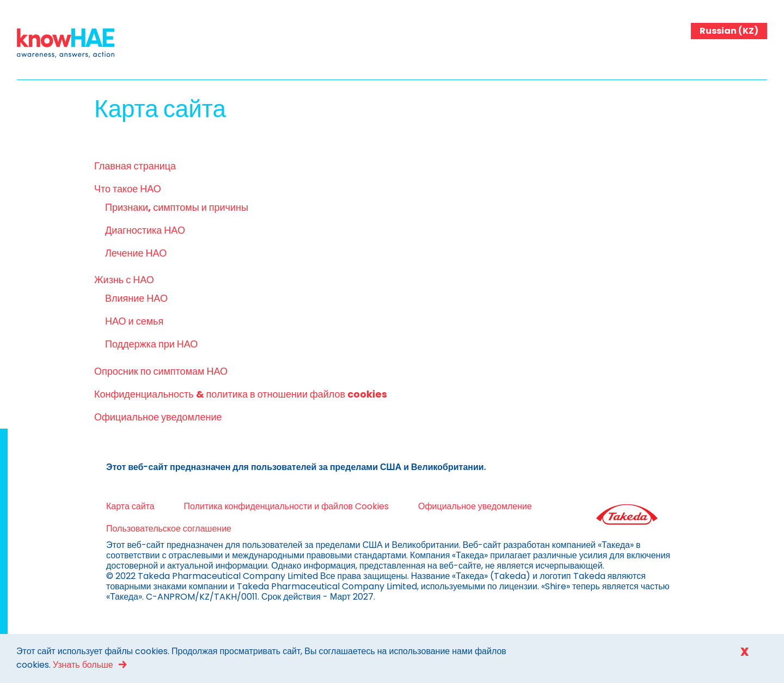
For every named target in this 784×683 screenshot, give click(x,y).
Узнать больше (83, 665)
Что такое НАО (128, 189)
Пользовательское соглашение (169, 529)
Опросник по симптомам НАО (161, 371)
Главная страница (135, 166)
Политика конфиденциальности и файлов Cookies (286, 506)
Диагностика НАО (145, 230)
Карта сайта (130, 506)
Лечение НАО (136, 253)
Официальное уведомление (158, 417)
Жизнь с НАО (124, 280)
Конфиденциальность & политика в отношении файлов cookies (241, 394)
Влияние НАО (136, 298)
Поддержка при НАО (151, 344)
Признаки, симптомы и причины (177, 207)
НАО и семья (134, 321)
